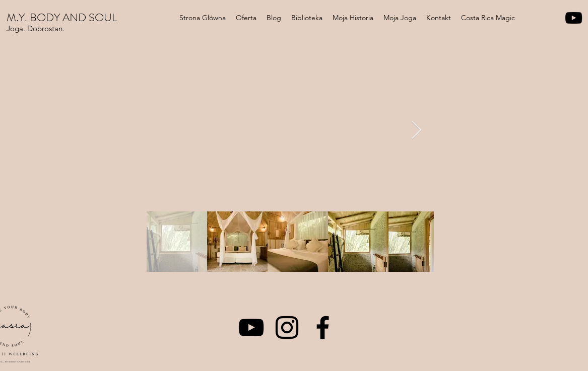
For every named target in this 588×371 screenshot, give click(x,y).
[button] (246, 18)
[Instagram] (287, 327)
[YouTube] (574, 18)
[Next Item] (416, 131)
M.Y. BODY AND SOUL (62, 17)
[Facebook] (323, 327)
